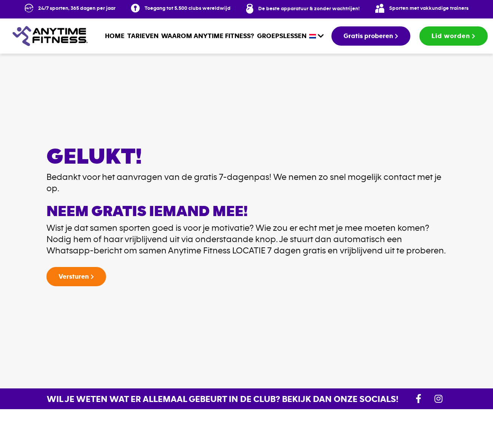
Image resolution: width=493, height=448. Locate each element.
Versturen (74, 276)
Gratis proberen (368, 36)
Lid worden (451, 36)
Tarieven (143, 36)
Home (115, 36)
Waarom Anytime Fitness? (208, 36)
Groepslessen (282, 36)
